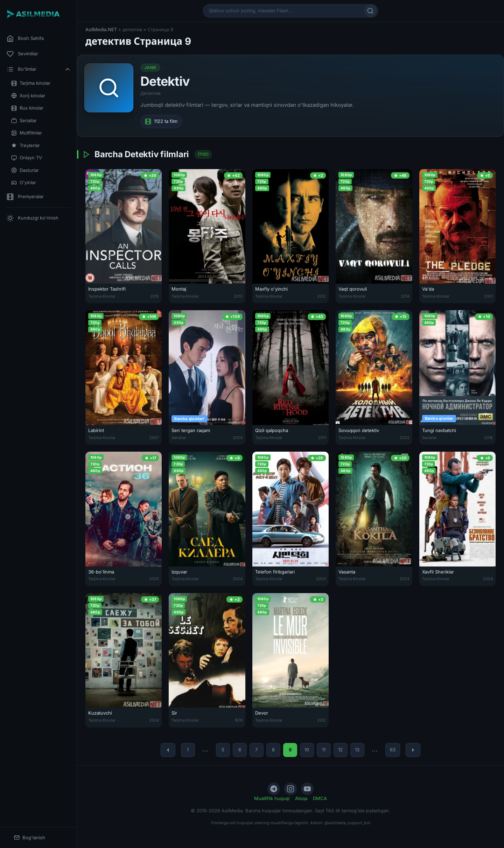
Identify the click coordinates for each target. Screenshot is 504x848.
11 (324, 750)
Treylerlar (26, 145)
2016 (488, 438)
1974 (239, 720)
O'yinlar (24, 183)
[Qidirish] (370, 11)
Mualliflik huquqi (272, 798)
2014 (405, 296)
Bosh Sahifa (25, 39)
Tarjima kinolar (31, 83)
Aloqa (301, 798)
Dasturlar (25, 170)
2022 (405, 438)
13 (357, 750)
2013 (238, 296)
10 (307, 750)
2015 (155, 296)
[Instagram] (290, 789)
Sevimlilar (22, 54)
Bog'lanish (30, 838)
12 (340, 750)
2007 (154, 438)
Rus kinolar (27, 108)
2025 (154, 579)
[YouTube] (307, 789)
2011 (322, 438)
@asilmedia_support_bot (347, 823)
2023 (321, 579)
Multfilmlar (27, 133)
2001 (488, 296)
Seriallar (24, 121)
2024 (238, 438)
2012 (321, 296)
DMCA (320, 798)
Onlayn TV (27, 158)
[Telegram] (274, 789)
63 (393, 750)
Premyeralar (25, 197)
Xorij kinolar (28, 96)
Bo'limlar (39, 69)
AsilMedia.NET (101, 29)
